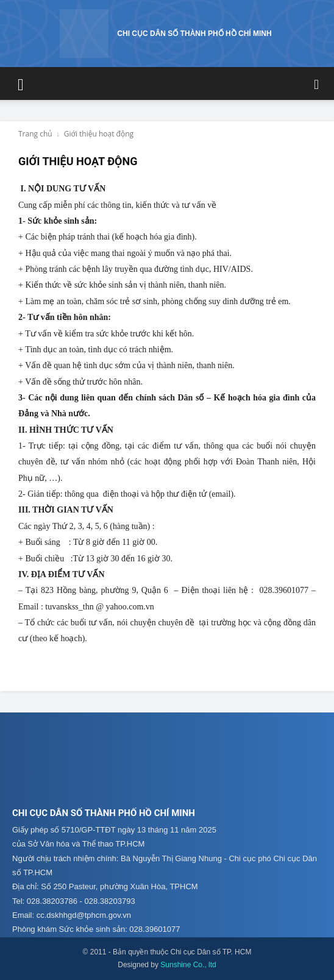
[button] (21, 83)
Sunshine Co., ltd (188, 965)
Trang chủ (35, 134)
